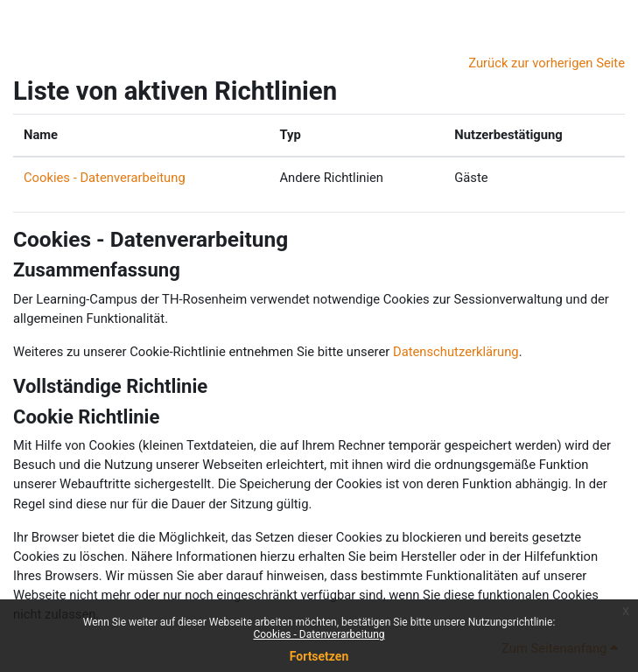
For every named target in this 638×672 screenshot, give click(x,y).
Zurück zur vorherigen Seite (547, 63)
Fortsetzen (319, 656)
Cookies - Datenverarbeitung (319, 634)
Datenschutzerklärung (456, 352)
